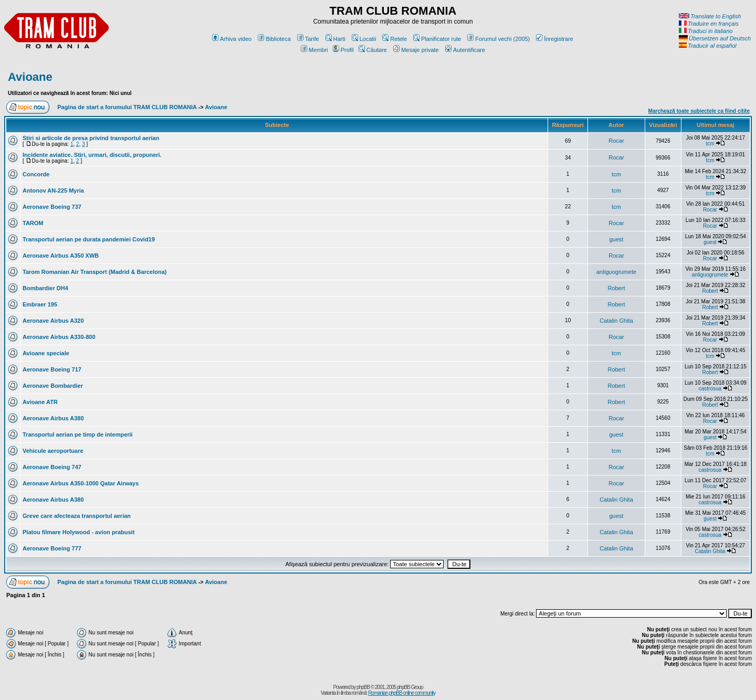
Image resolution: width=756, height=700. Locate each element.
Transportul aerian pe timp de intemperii (78, 434)
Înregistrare (555, 39)
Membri (314, 50)
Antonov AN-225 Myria (53, 190)
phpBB (363, 687)
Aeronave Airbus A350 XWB (61, 256)
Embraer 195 (40, 304)
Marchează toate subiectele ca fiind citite (699, 111)
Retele (395, 39)
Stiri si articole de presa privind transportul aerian (91, 138)
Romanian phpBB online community (402, 693)
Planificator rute (437, 39)
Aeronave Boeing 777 (52, 548)
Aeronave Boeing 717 (52, 369)
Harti (335, 39)
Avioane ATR (40, 402)
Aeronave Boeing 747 (52, 467)
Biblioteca (274, 39)
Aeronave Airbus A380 (53, 418)
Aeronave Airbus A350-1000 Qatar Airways (81, 483)
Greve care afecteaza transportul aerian (77, 516)
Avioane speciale (46, 353)
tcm (710, 144)
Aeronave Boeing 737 (52, 207)
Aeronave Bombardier (53, 386)
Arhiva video (232, 39)
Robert (616, 288)
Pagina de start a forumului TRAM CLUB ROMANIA (127, 107)
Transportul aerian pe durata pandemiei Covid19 (89, 239)
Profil (343, 50)
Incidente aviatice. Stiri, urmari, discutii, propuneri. (92, 155)
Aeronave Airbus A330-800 (59, 337)
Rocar (616, 141)
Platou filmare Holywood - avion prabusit (78, 532)
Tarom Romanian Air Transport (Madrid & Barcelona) (94, 272)
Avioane (30, 77)
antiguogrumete (616, 272)
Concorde (36, 174)
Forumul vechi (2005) (498, 39)
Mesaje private (416, 50)
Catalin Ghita (616, 321)
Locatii (364, 39)
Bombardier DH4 (45, 288)
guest (616, 239)
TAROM (33, 223)
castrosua (710, 389)
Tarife (308, 39)
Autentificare (465, 50)
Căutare (373, 50)
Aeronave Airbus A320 (53, 321)
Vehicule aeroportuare (53, 451)
